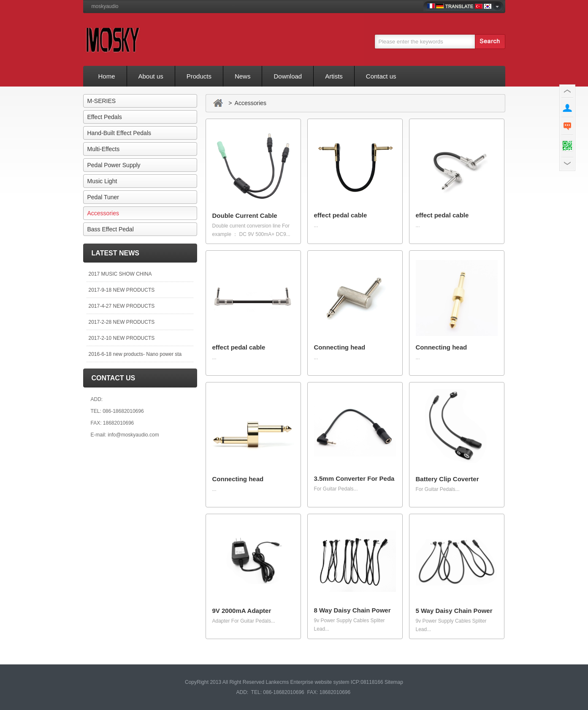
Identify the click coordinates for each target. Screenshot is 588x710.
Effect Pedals (105, 117)
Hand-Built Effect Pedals (119, 133)
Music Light (102, 181)
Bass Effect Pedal (111, 229)
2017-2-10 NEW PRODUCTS (122, 338)
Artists (334, 76)
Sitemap (394, 682)
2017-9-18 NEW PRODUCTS (122, 290)
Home (107, 76)
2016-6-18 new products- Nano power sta (135, 354)
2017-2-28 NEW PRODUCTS (122, 322)
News (243, 76)
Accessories (103, 213)
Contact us (381, 76)
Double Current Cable (245, 215)
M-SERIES (102, 101)
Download (288, 76)
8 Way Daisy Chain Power (352, 610)
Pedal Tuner (103, 197)
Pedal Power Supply (114, 165)
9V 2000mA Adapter (242, 611)
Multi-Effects (104, 149)
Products (199, 76)
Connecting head (340, 347)
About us (151, 76)
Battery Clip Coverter (447, 479)
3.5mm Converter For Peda (354, 478)
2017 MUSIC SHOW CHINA (120, 274)
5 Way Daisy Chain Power (454, 611)
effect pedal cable (341, 215)
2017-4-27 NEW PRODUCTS (122, 306)
